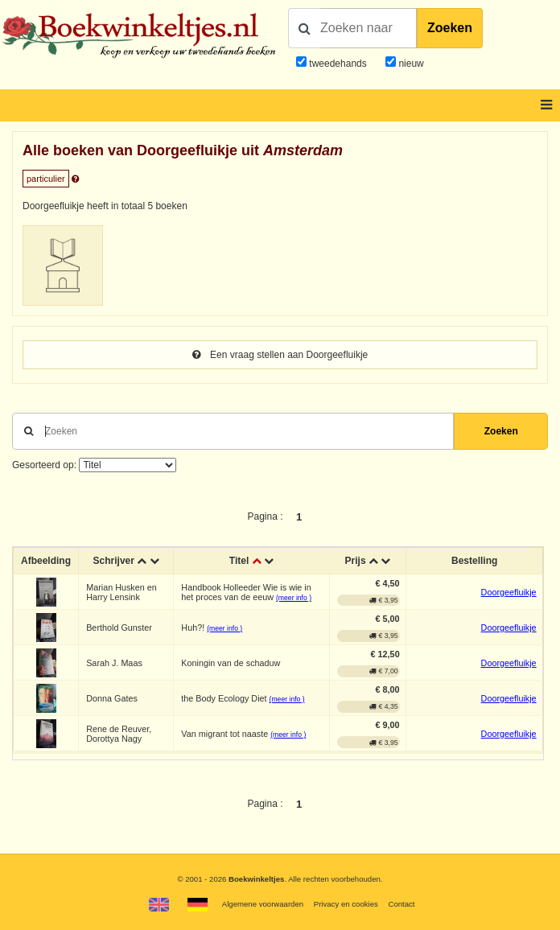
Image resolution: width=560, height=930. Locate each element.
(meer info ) (294, 598)
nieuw (410, 64)
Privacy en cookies (346, 904)
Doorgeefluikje (509, 592)
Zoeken (450, 28)
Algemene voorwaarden (263, 904)
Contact (401, 904)
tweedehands (338, 64)
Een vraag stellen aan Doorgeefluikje (280, 355)
